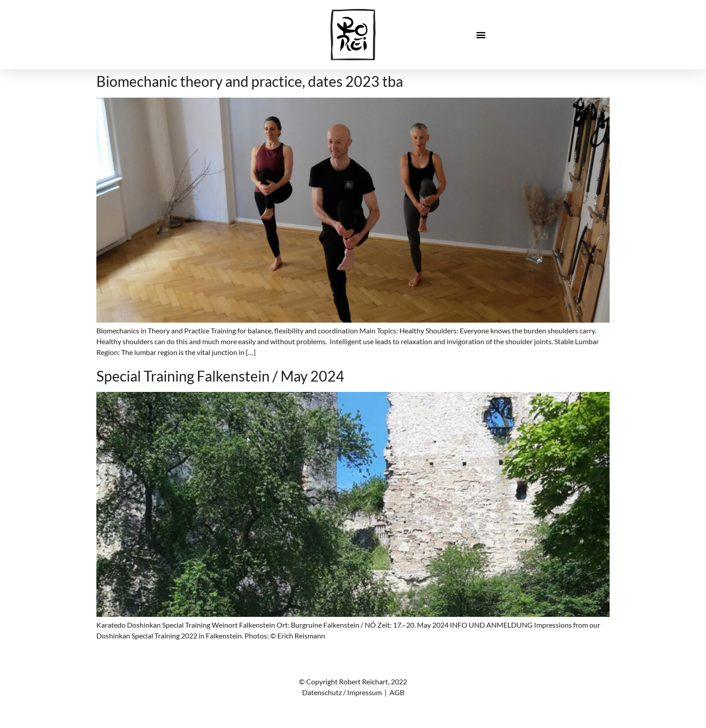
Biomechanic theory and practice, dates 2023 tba (250, 81)
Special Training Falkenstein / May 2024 (220, 376)
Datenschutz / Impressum (342, 692)
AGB (397, 692)
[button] (481, 35)
